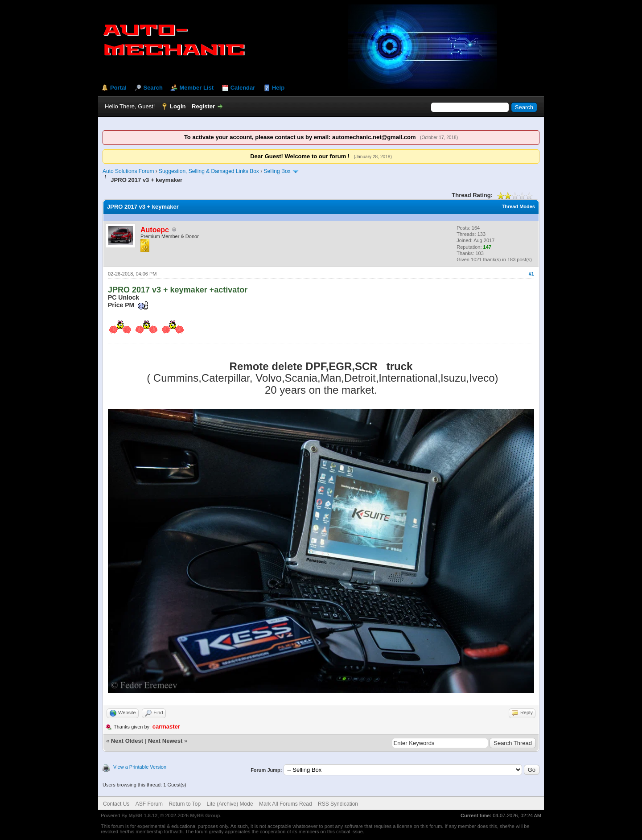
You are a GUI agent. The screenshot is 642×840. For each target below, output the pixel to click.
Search (153, 88)
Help (278, 88)
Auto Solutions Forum (128, 171)
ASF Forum (149, 804)
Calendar (243, 88)
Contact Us (116, 804)
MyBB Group (205, 815)
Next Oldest (127, 741)
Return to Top (185, 804)
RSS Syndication (338, 804)
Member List (196, 88)
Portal (118, 88)
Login (178, 106)
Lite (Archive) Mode (230, 804)
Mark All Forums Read (286, 804)
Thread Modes (518, 206)
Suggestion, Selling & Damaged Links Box (209, 171)
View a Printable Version (140, 767)
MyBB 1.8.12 (143, 815)
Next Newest (165, 741)
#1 (531, 274)
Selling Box (277, 171)
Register (203, 106)
